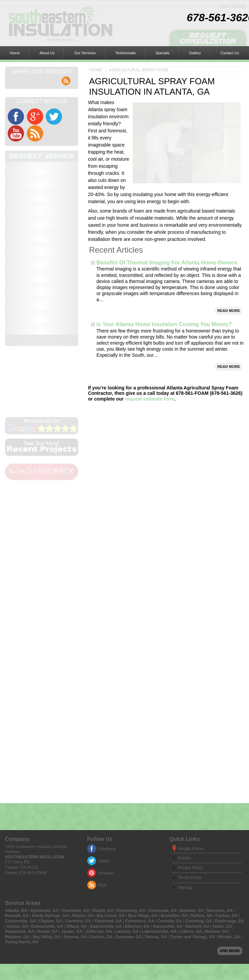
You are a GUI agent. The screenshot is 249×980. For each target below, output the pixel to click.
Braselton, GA (175, 796)
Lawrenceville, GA (160, 812)
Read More (229, 287)
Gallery (124, 8)
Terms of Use (190, 758)
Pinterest (106, 754)
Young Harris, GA (22, 823)
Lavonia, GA (128, 812)
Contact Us (146, 8)
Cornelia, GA (170, 802)
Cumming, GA (199, 802)
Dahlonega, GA (229, 802)
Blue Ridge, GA (143, 796)
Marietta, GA (192, 791)
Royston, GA (18, 818)
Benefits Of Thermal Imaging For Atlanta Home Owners (167, 239)
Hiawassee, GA (20, 812)
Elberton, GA (138, 807)
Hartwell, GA (198, 807)
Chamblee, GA (76, 791)
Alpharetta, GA (45, 791)
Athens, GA (83, 796)
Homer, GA (48, 812)
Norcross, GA (220, 791)
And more (230, 831)
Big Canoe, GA (111, 796)
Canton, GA (227, 796)
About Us (27, 8)
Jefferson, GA (99, 812)
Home (8, 8)
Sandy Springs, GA (51, 796)
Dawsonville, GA (48, 807)
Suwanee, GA (129, 818)
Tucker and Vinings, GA (193, 818)
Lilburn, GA (191, 812)
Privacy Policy (190, 749)
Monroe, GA (217, 812)
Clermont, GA (79, 802)
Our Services (53, 8)
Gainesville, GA (168, 807)
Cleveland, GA (108, 802)
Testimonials (80, 8)
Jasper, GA (72, 812)
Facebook (107, 730)
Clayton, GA (51, 802)
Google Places (191, 729)
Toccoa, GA (156, 818)
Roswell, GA (17, 796)
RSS (102, 766)
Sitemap (185, 768)
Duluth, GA (103, 791)
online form (42, 183)
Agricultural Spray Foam (138, 25)
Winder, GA (230, 818)
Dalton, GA (18, 807)
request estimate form (150, 375)
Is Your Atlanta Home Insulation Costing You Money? (164, 301)
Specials (104, 8)
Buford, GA (202, 796)
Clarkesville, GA (21, 802)
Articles (184, 739)
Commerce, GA (140, 802)
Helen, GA (223, 807)
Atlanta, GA (17, 791)
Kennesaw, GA (163, 791)
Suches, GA (102, 818)
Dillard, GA (77, 807)
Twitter (104, 742)
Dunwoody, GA (131, 791)
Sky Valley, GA (47, 818)
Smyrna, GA (76, 818)
